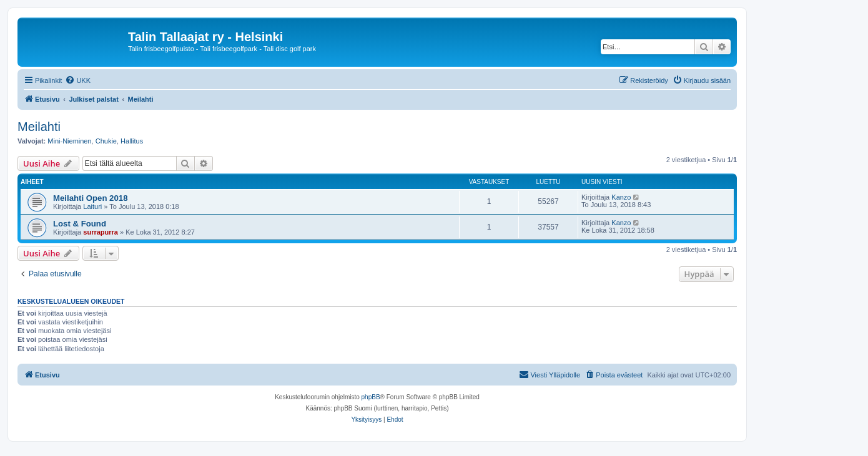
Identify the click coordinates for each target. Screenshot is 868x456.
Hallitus (132, 141)
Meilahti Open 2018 (90, 198)
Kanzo (621, 197)
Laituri (92, 206)
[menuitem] (78, 80)
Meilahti (39, 127)
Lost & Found (80, 224)
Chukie (106, 141)
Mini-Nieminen (69, 141)
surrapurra (101, 232)
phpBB (371, 397)
